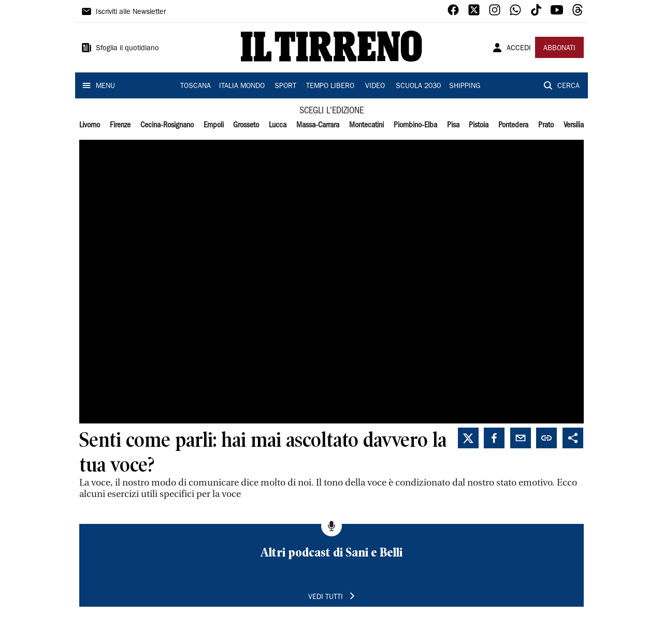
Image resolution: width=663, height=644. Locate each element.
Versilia (574, 125)
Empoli (214, 125)
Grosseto (246, 125)
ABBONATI (559, 49)
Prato (546, 125)
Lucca (278, 125)
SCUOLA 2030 (418, 86)
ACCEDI (519, 49)
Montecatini (366, 125)
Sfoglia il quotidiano (127, 49)
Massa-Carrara (318, 125)
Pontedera (513, 125)
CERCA (568, 86)
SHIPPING (465, 86)
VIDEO (375, 86)
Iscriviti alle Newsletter (131, 12)
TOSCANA (196, 86)
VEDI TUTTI (326, 597)
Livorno (90, 125)
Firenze (120, 125)
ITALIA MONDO (242, 86)
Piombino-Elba (415, 125)
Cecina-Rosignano (167, 125)
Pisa (453, 125)
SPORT (285, 86)
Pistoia (479, 125)
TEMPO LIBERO (330, 86)
